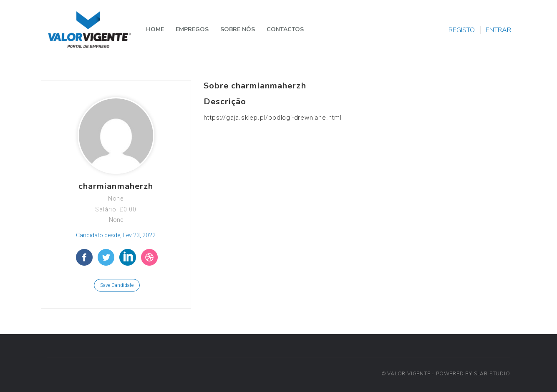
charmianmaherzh (116, 186)
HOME (155, 29)
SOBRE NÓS (238, 29)
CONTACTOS (285, 29)
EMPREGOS (192, 29)
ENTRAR (498, 30)
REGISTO (462, 30)
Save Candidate (117, 285)
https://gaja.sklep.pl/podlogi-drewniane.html (273, 118)
